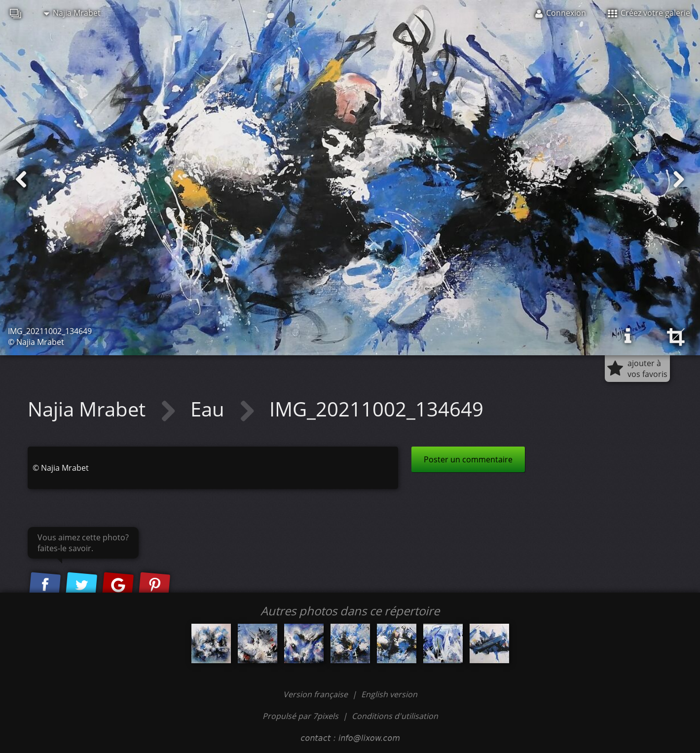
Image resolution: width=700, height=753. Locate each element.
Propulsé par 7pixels (300, 716)
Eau (210, 409)
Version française (316, 694)
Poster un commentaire (468, 459)
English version (389, 694)
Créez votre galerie (649, 13)
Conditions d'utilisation (395, 716)
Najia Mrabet (72, 13)
